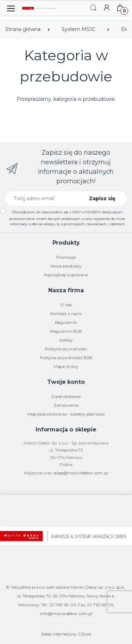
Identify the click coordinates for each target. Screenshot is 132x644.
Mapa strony (66, 366)
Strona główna (23, 29)
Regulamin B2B (66, 331)
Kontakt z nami (66, 314)
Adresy (66, 340)
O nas (66, 305)
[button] (93, 8)
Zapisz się (102, 198)
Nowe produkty (66, 266)
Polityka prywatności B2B (66, 358)
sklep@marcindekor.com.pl (81, 473)
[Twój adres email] (42, 199)
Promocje (66, 257)
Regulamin (66, 322)
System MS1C (78, 29)
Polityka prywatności (66, 349)
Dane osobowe (66, 396)
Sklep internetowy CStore (66, 634)
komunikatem (87, 212)
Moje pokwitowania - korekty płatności (66, 414)
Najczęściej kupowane (66, 275)
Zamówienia (66, 405)
